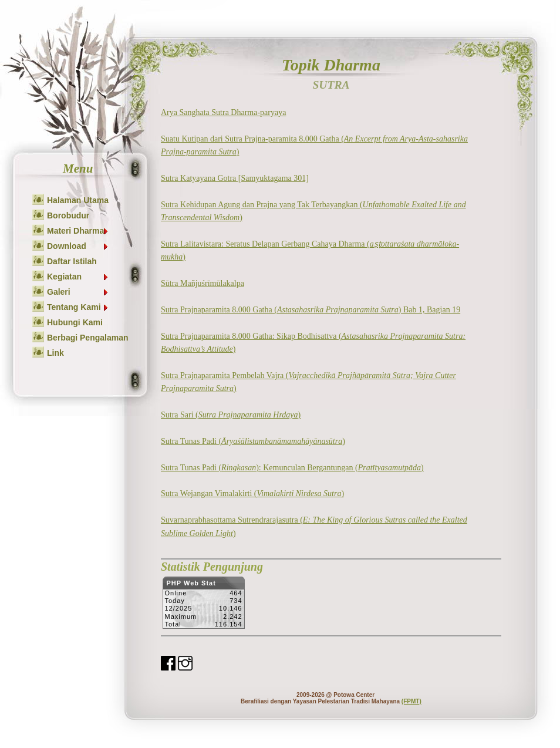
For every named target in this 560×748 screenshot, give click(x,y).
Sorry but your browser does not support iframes (203, 606)
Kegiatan (78, 277)
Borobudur (68, 215)
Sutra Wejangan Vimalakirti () (252, 493)
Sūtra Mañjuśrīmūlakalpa (203, 283)
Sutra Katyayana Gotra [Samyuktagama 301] (235, 178)
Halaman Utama (78, 200)
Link (55, 353)
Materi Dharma (78, 231)
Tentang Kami (78, 307)
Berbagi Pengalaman (88, 338)
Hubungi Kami (75, 322)
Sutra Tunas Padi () (253, 441)
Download (78, 246)
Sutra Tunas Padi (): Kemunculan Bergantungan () (292, 468)
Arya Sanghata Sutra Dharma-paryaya (223, 112)
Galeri (78, 292)
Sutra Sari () (231, 415)
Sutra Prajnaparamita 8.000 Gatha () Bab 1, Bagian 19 (311, 310)
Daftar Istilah (72, 261)
